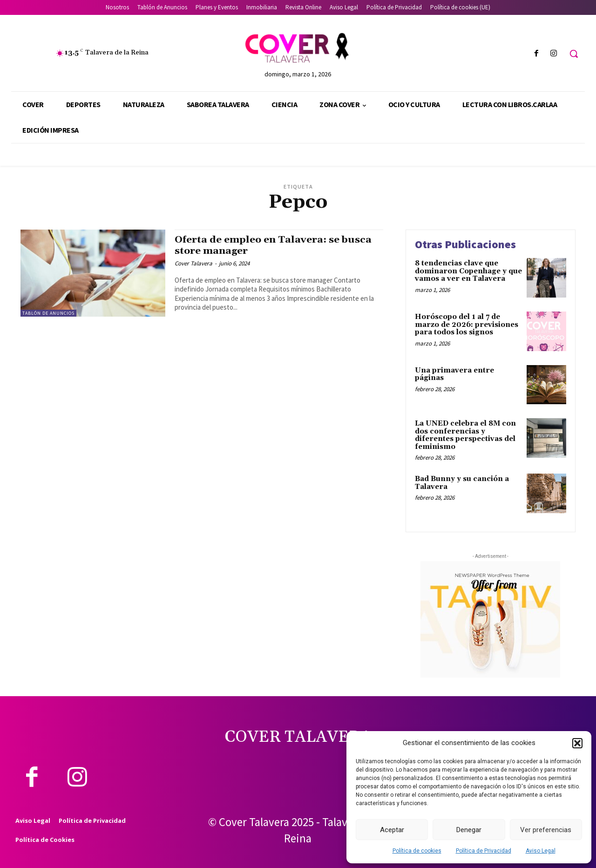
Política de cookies (417, 851)
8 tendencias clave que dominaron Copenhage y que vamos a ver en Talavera (468, 271)
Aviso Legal (541, 851)
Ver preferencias (546, 830)
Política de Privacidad (484, 851)
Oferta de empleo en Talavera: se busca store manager (273, 245)
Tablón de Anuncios (48, 313)
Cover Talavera (193, 263)
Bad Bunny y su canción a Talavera (462, 483)
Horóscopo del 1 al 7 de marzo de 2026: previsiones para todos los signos (467, 325)
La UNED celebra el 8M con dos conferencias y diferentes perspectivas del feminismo (465, 435)
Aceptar (392, 830)
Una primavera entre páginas (454, 374)
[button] (577, 743)
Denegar (469, 830)
